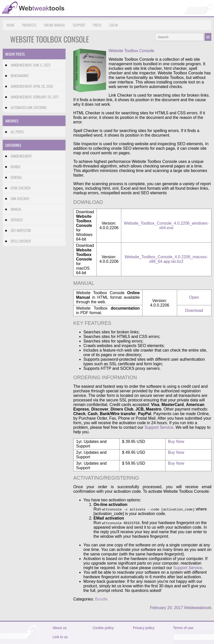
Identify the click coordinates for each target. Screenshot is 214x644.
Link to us (60, 637)
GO (208, 37)
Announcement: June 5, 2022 (31, 65)
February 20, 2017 (167, 608)
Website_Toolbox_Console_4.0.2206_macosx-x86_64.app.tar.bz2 (166, 259)
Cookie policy (103, 628)
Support (79, 25)
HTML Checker (21, 188)
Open (194, 297)
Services (17, 220)
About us (60, 628)
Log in (113, 25)
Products (29, 25)
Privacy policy (144, 628)
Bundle (16, 167)
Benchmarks (20, 76)
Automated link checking (29, 107)
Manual (16, 209)
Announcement (21, 156)
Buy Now (176, 442)
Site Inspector (21, 230)
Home (10, 25)
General (16, 177)
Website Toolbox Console (131, 51)
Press (97, 25)
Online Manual (55, 25)
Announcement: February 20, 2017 (35, 97)
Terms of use (183, 628)
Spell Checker (21, 241)
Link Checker (20, 198)
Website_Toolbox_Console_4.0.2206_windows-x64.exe (166, 226)
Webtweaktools (198, 608)
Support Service (159, 427)
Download (194, 310)
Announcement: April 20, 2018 (32, 86)
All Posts (17, 132)
